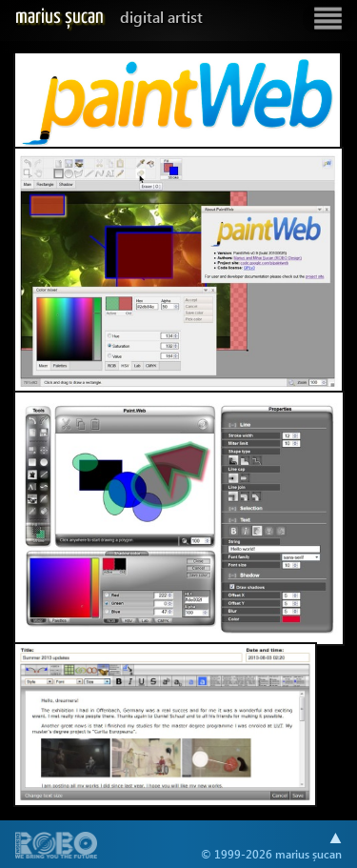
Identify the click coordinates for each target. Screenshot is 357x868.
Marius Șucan (109, 17)
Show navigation (327, 19)
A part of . (57, 847)
